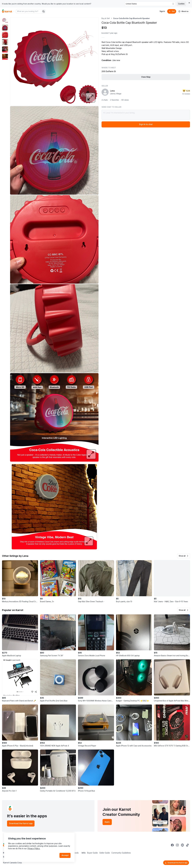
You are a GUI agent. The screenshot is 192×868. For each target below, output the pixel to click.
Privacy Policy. (34, 849)
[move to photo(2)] (5, 27)
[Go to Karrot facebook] (172, 845)
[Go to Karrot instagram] (177, 845)
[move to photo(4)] (5, 42)
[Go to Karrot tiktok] (187, 845)
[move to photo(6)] (5, 57)
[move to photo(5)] (5, 49)
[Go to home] (7, 11)
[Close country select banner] (189, 3)
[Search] (43, 11)
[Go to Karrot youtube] (182, 845)
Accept (65, 855)
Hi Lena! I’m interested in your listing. (146, 115)
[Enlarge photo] (54, 61)
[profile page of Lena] (105, 92)
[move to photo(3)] (5, 35)
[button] (184, 556)
